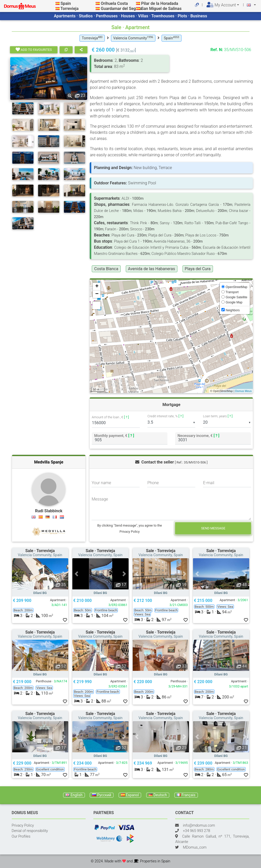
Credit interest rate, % (166, 416)
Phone (153, 483)
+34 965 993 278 (196, 831)
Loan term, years (218, 416)
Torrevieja (69, 9)
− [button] (97, 294)
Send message (213, 528)
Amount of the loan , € (110, 417)
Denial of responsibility (30, 831)
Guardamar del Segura (121, 9)
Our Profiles (21, 836)
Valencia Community (133, 38)
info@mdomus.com (199, 825)
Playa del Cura (198, 269)
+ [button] (97, 287)
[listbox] (171, 422)
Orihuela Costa (114, 3)
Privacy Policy (23, 825)
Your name (101, 483)
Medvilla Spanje (49, 462)
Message (100, 499)
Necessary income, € (199, 436)
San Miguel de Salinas (161, 9)
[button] (16, 574)
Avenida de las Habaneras (152, 269)
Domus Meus (243, 391)
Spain (66, 3)
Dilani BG (40, 593)
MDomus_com (195, 847)
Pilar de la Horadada (160, 3)
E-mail (209, 483)
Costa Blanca (106, 269)
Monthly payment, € (114, 436)
